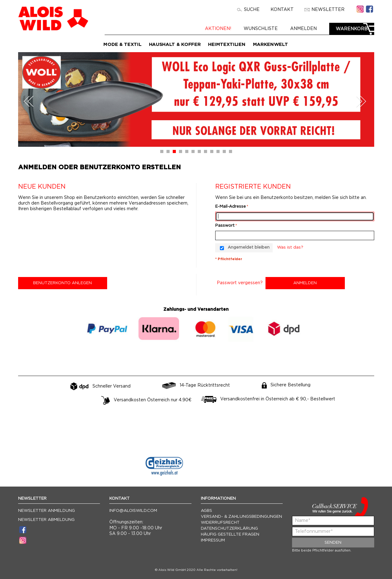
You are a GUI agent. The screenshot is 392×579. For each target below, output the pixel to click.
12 (231, 151)
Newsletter (325, 10)
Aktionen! (218, 29)
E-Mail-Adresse (231, 207)
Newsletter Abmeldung (46, 520)
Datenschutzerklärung (229, 529)
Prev (29, 101)
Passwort (225, 226)
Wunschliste (261, 29)
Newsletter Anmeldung (47, 511)
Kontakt (282, 10)
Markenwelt (270, 45)
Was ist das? (290, 247)
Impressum (213, 540)
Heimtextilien (227, 45)
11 (224, 151)
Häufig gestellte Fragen (230, 534)
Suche (248, 10)
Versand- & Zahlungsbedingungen (241, 517)
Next (361, 101)
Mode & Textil (122, 45)
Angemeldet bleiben (249, 247)
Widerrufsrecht (220, 523)
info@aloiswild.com (133, 511)
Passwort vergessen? (240, 283)
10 (218, 151)
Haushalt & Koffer (175, 45)
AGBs (206, 511)
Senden (333, 543)
